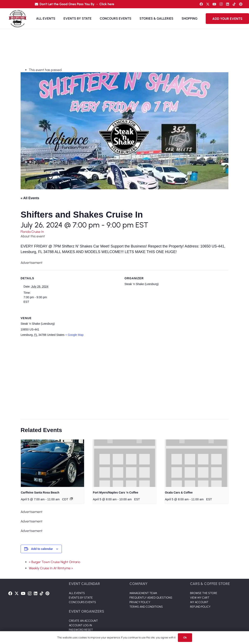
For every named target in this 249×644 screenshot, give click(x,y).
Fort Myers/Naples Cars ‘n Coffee (115, 492)
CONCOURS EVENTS (82, 602)
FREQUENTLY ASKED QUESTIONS (151, 598)
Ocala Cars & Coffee (179, 492)
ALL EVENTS (77, 593)
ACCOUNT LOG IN (80, 625)
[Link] (18, 19)
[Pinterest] (241, 4)
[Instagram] (221, 4)
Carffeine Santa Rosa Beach (40, 492)
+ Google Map (74, 335)
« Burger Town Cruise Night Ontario (55, 562)
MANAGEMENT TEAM (143, 593)
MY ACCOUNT (199, 602)
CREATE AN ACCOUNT (83, 621)
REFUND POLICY (200, 607)
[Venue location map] (122, 379)
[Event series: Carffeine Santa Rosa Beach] (71, 499)
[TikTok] (234, 4)
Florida (26, 232)
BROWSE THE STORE (204, 593)
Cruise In (38, 232)
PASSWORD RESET (81, 630)
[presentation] (52, 463)
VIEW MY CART (200, 598)
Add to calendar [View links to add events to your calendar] (42, 549)
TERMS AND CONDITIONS (146, 607)
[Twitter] (208, 4)
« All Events (30, 198)
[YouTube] (214, 4)
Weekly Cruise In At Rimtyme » (51, 568)
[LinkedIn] (228, 4)
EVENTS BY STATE (81, 598)
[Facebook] (201, 4)
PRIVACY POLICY (140, 602)
